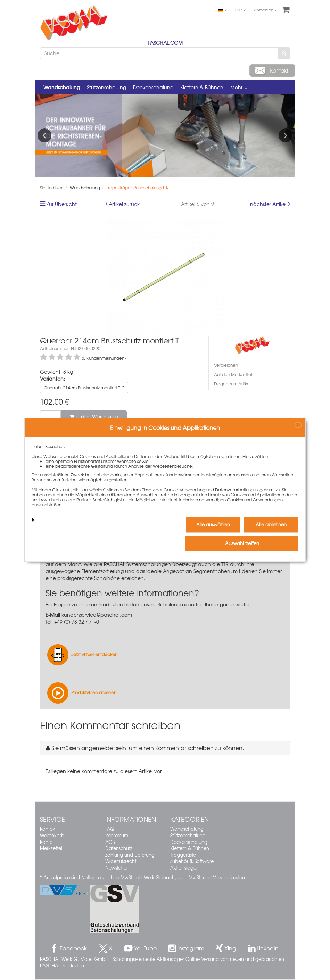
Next (286, 135)
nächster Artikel (269, 204)
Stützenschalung (106, 87)
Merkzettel (51, 848)
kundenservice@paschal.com (97, 615)
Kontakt (48, 829)
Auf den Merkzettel (233, 374)
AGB (110, 842)
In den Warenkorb (94, 416)
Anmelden (265, 10)
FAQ (110, 829)
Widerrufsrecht (121, 861)
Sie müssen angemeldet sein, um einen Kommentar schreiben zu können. (148, 748)
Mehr (239, 87)
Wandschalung (62, 87)
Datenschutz (119, 848)
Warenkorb (52, 835)
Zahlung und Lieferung (130, 855)
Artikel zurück (124, 204)
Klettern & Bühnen (202, 87)
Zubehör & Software (192, 861)
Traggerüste (183, 855)
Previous (44, 135)
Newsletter (117, 868)
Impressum (117, 835)
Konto (46, 842)
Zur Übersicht (62, 204)
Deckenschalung (153, 87)
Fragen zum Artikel (232, 384)
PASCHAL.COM (165, 43)
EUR (240, 10)
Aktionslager (184, 868)
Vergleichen (226, 365)
